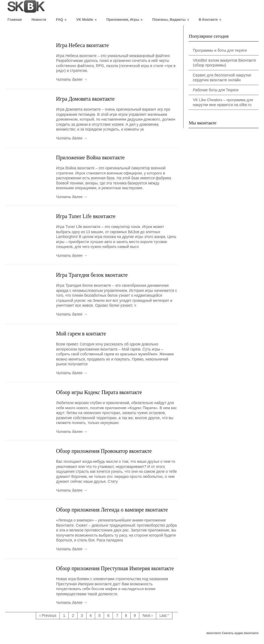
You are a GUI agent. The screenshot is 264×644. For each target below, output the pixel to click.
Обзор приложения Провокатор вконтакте (104, 451)
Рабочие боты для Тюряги (216, 90)
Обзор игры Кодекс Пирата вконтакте (99, 392)
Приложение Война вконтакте (90, 157)
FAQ (61, 20)
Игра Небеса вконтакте (82, 45)
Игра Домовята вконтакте (85, 99)
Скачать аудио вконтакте (240, 633)
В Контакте (210, 20)
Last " (164, 615)
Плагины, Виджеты (171, 20)
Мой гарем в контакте (81, 334)
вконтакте (214, 633)
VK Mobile (86, 20)
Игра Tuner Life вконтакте (86, 216)
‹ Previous (48, 615)
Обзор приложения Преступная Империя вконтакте (115, 568)
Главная (15, 20)
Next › (147, 615)
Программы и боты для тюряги (220, 50)
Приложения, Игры (125, 20)
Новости (39, 20)
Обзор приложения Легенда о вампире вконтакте (112, 510)
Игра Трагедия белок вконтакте (92, 275)
